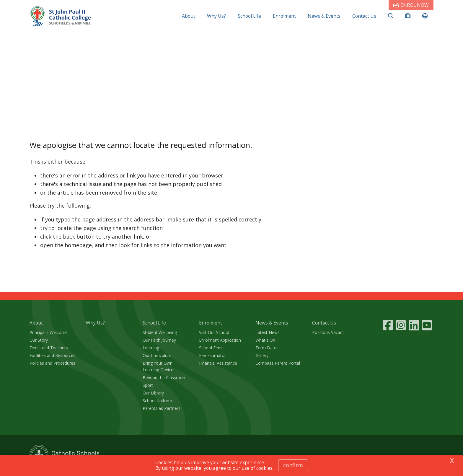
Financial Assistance (218, 363)
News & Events (324, 16)
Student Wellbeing (160, 332)
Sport (148, 385)
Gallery (262, 355)
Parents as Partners (162, 408)
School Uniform (157, 401)
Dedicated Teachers (49, 348)
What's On (265, 340)
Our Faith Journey (159, 340)
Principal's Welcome (49, 332)
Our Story (39, 340)
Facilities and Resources (52, 355)
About (189, 16)
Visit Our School (214, 332)
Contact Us (364, 16)
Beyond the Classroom (165, 378)
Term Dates (267, 348)
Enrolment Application (220, 340)
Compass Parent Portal (278, 363)
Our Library (153, 393)
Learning (151, 348)
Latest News (268, 332)
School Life (249, 16)
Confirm (293, 465)
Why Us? (216, 16)
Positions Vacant (328, 332)
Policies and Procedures (52, 363)
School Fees (211, 348)
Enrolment (284, 16)
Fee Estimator (212, 355)
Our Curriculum (157, 355)
